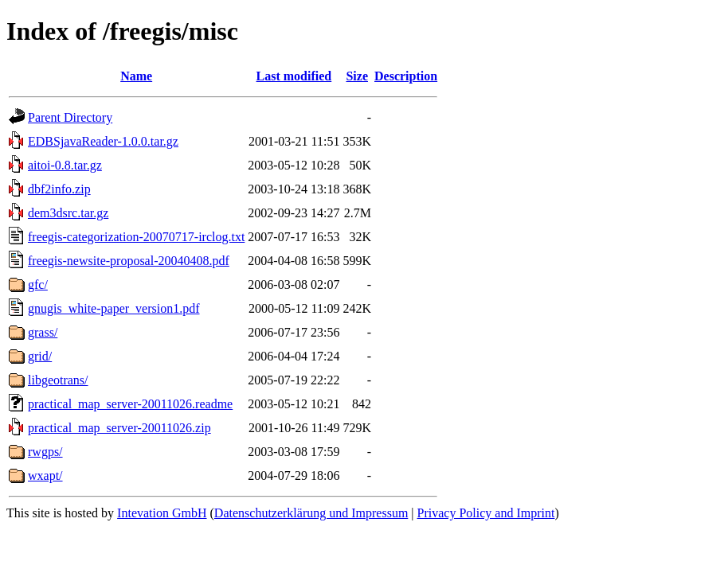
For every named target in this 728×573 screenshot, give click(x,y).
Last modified (294, 76)
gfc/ (38, 285)
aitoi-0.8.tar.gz (65, 165)
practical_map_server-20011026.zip (119, 428)
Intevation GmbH (162, 513)
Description (406, 76)
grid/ (40, 356)
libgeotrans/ (58, 380)
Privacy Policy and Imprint (486, 513)
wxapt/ (45, 476)
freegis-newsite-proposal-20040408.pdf (129, 261)
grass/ (43, 332)
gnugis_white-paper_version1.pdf (114, 308)
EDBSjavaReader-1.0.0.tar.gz (103, 141)
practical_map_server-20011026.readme (130, 404)
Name (136, 76)
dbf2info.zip (59, 189)
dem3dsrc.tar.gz (68, 213)
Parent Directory (70, 117)
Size (357, 76)
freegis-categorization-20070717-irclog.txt (136, 237)
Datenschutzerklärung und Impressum (311, 513)
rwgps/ (45, 452)
